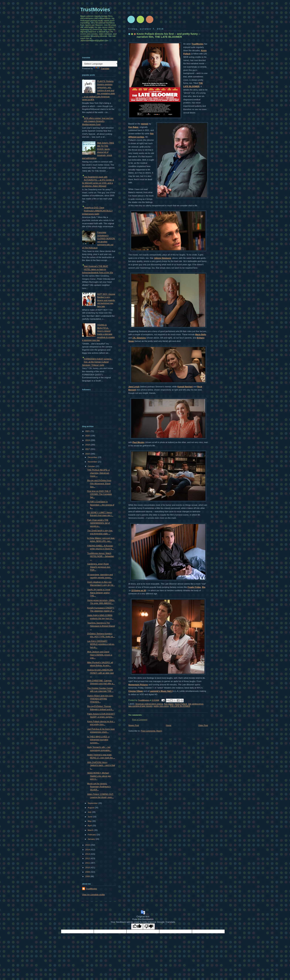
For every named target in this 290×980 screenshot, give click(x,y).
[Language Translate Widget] (101, 64)
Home (169, 725)
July (90, 812)
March (91, 830)
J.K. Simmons (139, 338)
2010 (88, 868)
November (93, 462)
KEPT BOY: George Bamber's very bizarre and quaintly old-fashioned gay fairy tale (106, 300)
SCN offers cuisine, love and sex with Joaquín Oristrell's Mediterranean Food (98, 121)
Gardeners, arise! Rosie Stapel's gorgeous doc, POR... (99, 567)
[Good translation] (137, 926)
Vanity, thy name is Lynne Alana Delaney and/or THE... (99, 593)
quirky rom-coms (161, 706)
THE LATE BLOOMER (180, 706)
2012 (88, 858)
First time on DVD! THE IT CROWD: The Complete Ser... (100, 494)
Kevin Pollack (181, 704)
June (90, 817)
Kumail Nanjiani (185, 387)
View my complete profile (93, 895)
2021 (88, 431)
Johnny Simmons (163, 258)
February (92, 835)
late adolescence (196, 704)
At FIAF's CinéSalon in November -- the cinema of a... (101, 505)
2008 (88, 876)
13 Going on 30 (139, 590)
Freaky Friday (194, 587)
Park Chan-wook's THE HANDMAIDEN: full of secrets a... (99, 523)
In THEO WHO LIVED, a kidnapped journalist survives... (98, 740)
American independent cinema (149, 704)
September (93, 803)
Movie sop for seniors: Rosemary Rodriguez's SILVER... (99, 787)
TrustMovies (197, 44)
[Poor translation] (149, 926)
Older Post (203, 725)
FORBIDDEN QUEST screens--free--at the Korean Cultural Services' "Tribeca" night (97, 362)
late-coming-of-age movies (140, 706)
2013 (88, 854)
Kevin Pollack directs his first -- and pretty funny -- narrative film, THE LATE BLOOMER (168, 35)
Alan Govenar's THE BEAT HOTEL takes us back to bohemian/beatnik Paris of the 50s (98, 269)
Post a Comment (140, 720)
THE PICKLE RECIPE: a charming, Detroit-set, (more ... (98, 473)
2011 (88, 863)
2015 (88, 845)
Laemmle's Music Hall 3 (161, 691)
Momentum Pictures (138, 685)
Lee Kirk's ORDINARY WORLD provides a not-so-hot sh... (101, 644)
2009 (88, 872)
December (93, 457)
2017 (88, 449)
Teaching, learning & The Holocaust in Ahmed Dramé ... (101, 626)
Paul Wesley (139, 442)
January (92, 839)
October (92, 466)
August (91, 808)
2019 (88, 440)
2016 (88, 454)
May (90, 821)
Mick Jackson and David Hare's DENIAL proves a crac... (100, 655)
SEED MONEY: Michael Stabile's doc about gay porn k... (99, 776)
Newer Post (134, 725)
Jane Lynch (134, 387)
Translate (101, 68)
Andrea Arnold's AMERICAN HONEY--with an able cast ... (101, 673)
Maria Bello (201, 334)
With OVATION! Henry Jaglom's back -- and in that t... (101, 765)
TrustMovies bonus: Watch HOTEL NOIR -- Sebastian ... (101, 556)
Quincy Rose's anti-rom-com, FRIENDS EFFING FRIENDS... (100, 699)
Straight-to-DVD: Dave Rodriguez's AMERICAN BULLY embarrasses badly (97, 211)
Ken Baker (133, 127)
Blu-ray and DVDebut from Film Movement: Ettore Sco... (99, 483)
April (90, 826)
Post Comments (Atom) (152, 731)
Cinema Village (136, 691)
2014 (88, 850)
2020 (88, 436)
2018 (88, 445)
